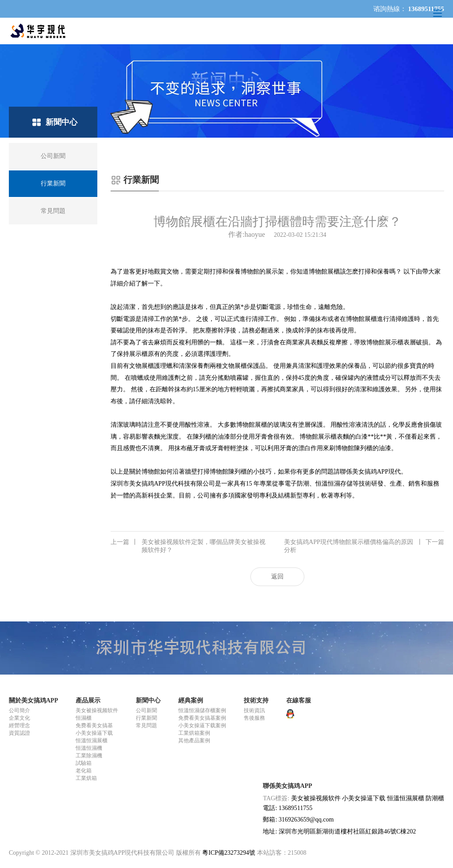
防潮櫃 (435, 798)
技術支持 (256, 700)
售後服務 (254, 718)
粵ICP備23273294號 (229, 853)
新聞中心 (148, 700)
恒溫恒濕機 (89, 748)
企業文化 (19, 718)
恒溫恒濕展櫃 (92, 741)
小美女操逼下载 (94, 733)
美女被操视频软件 (97, 710)
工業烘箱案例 (194, 733)
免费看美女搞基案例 (202, 718)
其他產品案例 (194, 741)
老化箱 (84, 771)
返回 (277, 577)
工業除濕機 (89, 756)
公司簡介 (19, 710)
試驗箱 (84, 763)
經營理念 (19, 725)
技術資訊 (254, 710)
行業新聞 (146, 718)
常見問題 (146, 725)
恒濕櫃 (84, 718)
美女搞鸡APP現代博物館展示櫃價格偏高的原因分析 (364, 546)
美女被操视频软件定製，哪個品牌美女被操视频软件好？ (188, 546)
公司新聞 (146, 710)
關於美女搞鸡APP (33, 700)
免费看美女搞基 (94, 725)
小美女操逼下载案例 (202, 725)
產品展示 (88, 700)
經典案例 (191, 700)
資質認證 (19, 733)
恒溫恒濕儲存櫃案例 (202, 710)
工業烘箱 (86, 778)
